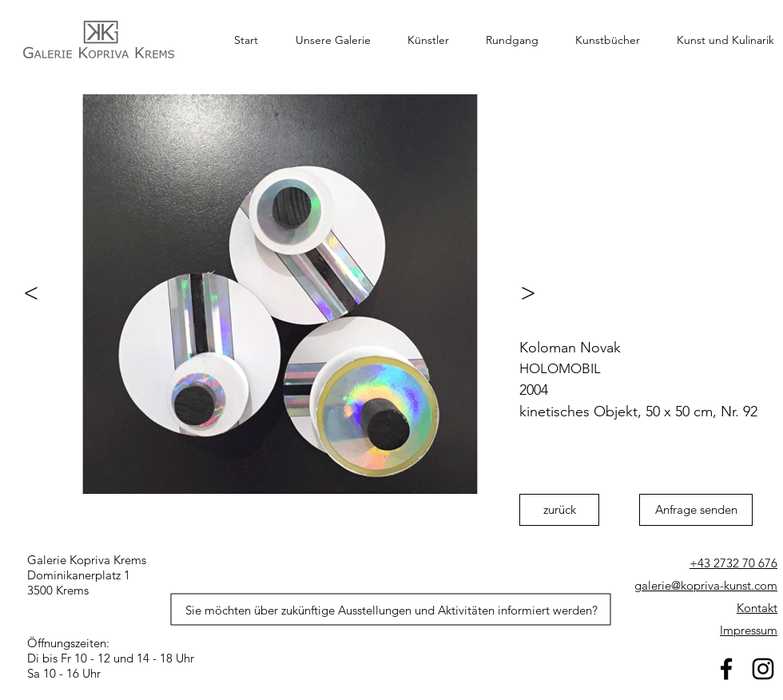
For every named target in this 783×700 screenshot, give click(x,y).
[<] (24, 292)
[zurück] (559, 510)
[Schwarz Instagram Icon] (763, 669)
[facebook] (726, 669)
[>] (535, 292)
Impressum (749, 630)
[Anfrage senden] (696, 510)
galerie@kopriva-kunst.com (706, 585)
